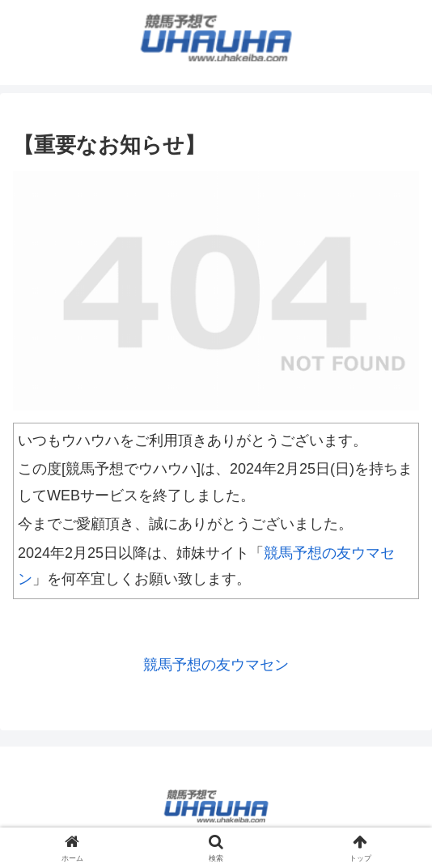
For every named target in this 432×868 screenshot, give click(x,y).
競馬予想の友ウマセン (216, 665)
